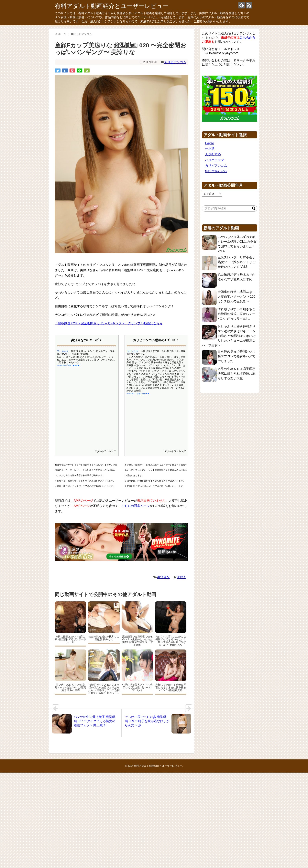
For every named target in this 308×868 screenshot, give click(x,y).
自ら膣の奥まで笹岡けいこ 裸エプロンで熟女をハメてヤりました (236, 356)
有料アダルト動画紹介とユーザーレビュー (112, 6)
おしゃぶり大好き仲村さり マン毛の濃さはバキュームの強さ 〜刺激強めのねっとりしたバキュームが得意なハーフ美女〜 (229, 336)
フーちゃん (63, 351)
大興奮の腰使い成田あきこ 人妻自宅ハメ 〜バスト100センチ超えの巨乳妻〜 (236, 297)
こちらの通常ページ (136, 506)
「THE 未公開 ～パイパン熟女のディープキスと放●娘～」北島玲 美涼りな (86, 353)
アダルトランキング (105, 451)
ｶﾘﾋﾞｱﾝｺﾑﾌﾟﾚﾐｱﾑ (216, 171)
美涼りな (163, 577)
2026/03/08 (61, 365)
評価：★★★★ (73, 365)
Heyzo (209, 143)
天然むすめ (213, 154)
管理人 (181, 577)
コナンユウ (132, 351)
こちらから (247, 38)
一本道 (210, 149)
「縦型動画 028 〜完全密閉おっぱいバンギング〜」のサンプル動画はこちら (109, 323)
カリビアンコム (175, 62)
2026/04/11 (131, 394)
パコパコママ (214, 160)
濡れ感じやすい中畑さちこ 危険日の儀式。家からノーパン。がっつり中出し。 (236, 314)
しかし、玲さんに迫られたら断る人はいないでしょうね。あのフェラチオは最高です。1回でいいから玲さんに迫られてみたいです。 (86, 360)
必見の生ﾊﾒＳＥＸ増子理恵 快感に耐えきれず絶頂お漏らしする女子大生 (236, 374)
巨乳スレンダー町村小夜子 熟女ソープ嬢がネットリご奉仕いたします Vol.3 (236, 262)
